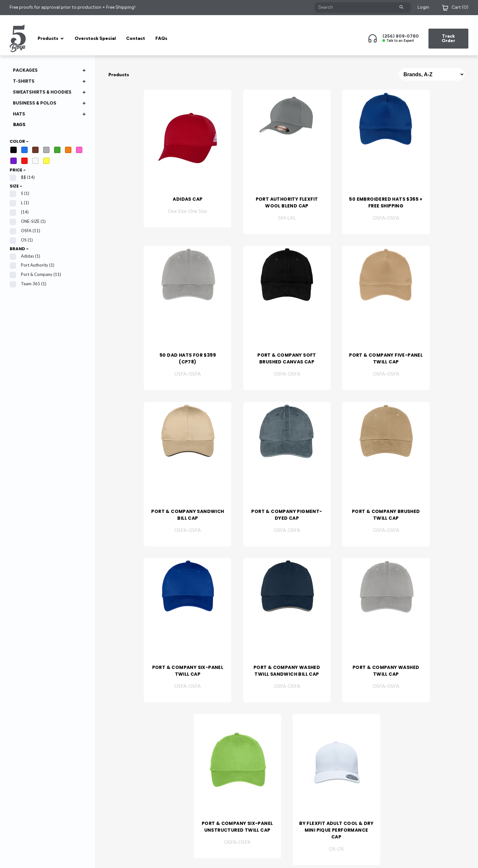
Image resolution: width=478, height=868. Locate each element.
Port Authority (32, 265)
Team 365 (28, 284)
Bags (19, 125)
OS (21, 240)
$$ (22, 177)
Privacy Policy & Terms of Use (156, 859)
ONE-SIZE (28, 221)
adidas (25, 256)
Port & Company (35, 274)
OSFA (25, 231)
